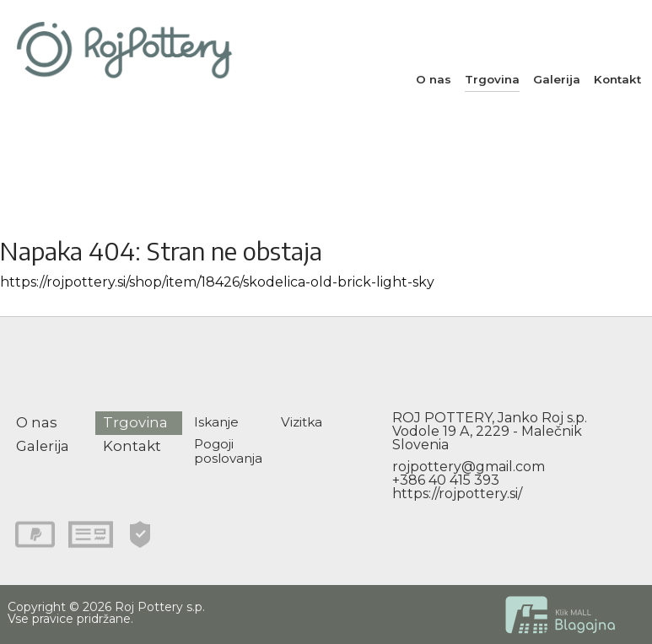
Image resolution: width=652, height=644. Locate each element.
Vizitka (302, 422)
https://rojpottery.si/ (457, 494)
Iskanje (216, 422)
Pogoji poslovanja (228, 451)
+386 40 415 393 (446, 480)
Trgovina (492, 79)
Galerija (557, 79)
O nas (434, 79)
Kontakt (617, 79)
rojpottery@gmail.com (469, 467)
